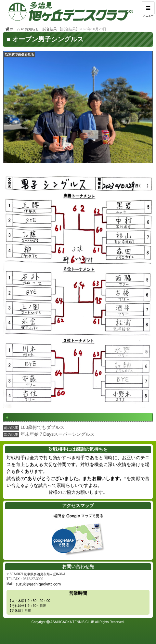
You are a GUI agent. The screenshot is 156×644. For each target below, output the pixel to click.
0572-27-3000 (33, 579)
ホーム (13, 29)
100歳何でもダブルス (42, 427)
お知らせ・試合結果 (41, 29)
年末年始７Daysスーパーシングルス (58, 434)
